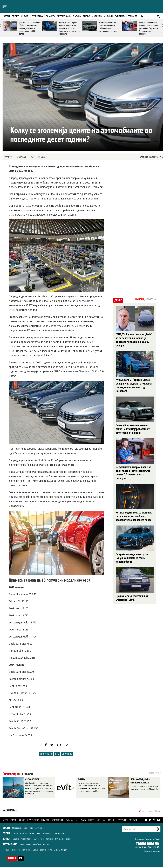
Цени (57, 755)
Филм (22, 846)
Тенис (39, 835)
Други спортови (59, 835)
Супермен (120, 16)
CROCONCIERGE (34, 781)
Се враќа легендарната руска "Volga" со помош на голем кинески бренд (132, 560)
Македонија (17, 829)
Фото (83, 821)
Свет (32, 829)
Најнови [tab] (137, 300)
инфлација (67, 755)
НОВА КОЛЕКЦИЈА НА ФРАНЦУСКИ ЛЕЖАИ (142, 783)
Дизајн (69, 840)
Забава (77, 16)
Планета (50, 16)
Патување (50, 840)
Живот (24, 16)
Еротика (43, 851)
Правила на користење (152, 852)
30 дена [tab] (158, 812)
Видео (86, 16)
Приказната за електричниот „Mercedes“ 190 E (132, 601)
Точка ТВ (132, 16)
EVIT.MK (82, 781)
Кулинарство (60, 840)
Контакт (158, 840)
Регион (25, 829)
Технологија (16, 851)
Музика (29, 846)
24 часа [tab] (142, 812)
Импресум (139, 840)
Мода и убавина (27, 840)
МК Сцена (47, 846)
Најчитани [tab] (150, 300)
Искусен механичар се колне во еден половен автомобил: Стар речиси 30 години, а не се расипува (149, 28)
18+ (141, 16)
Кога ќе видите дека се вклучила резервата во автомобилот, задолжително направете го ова (134, 518)
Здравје (16, 840)
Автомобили (64, 16)
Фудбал (15, 835)
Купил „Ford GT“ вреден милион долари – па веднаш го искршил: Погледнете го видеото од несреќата (70, 28)
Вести (7, 16)
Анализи (39, 829)
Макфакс (8, 157)
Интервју (97, 16)
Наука (7, 851)
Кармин (108, 16)
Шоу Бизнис (10, 846)
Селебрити (37, 846)
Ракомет (32, 835)
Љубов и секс (39, 840)
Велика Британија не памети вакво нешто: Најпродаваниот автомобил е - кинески (108, 27)
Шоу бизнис (37, 16)
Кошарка (23, 835)
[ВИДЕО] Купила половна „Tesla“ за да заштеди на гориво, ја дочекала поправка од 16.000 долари (29, 28)
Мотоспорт (47, 835)
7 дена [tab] (150, 812)
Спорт (15, 16)
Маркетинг (149, 840)
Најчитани (9, 812)
